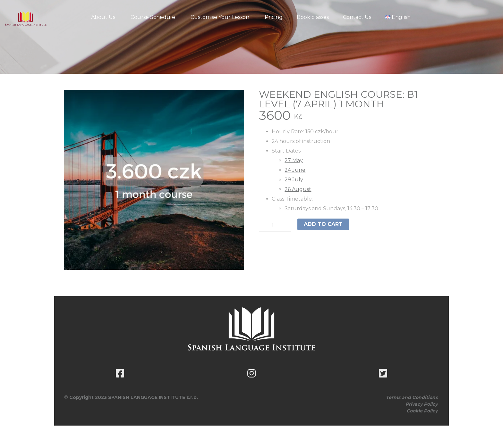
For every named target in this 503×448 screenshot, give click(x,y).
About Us (103, 17)
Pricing (274, 17)
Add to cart (323, 224)
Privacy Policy (422, 404)
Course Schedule (153, 17)
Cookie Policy (422, 411)
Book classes (313, 17)
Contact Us (357, 17)
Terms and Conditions (412, 397)
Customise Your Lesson (220, 17)
